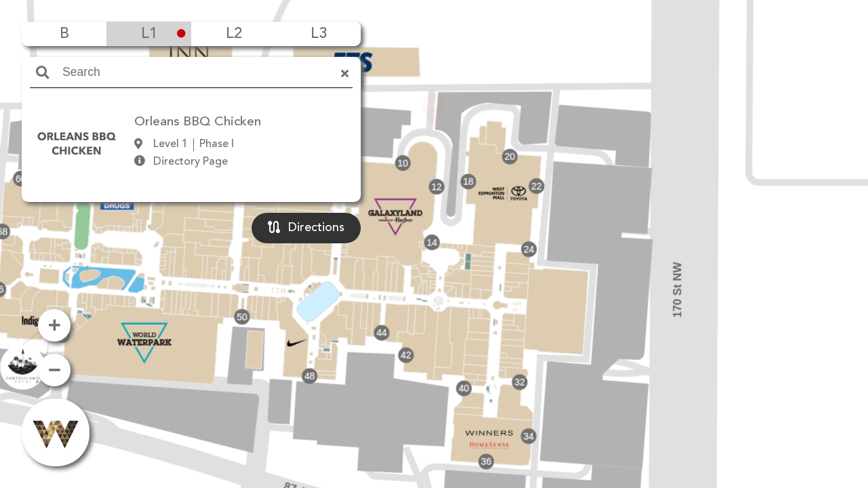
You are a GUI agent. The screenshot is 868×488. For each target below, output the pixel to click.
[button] (434, 224)
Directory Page (191, 162)
